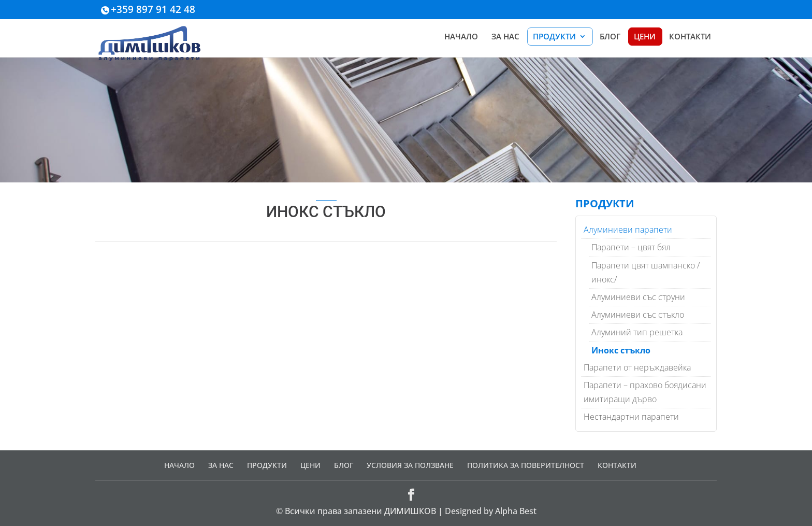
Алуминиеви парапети (628, 230)
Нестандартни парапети (631, 417)
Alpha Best (516, 511)
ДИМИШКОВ (410, 511)
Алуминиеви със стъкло (638, 315)
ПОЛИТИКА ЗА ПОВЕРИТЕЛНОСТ (526, 465)
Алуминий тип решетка (637, 332)
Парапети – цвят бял (631, 247)
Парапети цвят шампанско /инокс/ (646, 272)
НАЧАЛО (461, 37)
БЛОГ (610, 37)
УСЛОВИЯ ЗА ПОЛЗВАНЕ (410, 465)
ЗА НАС (505, 37)
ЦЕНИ (645, 37)
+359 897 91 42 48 (153, 9)
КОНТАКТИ (690, 37)
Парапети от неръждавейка (637, 367)
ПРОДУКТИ (554, 37)
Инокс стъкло (621, 350)
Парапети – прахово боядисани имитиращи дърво (645, 392)
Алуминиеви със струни (638, 297)
